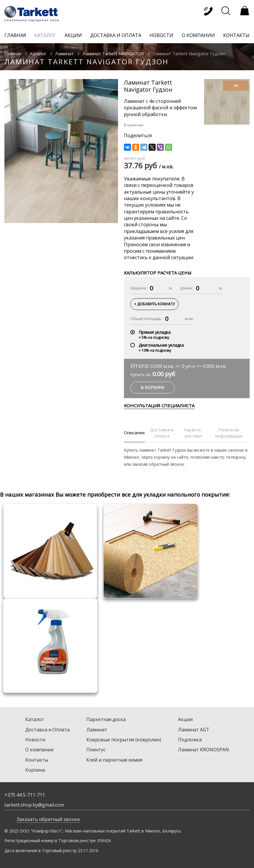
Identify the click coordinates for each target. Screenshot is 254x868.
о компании (198, 35)
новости (161, 35)
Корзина (35, 770)
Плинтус (96, 750)
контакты (236, 35)
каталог (45, 35)
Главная (13, 53)
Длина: (187, 288)
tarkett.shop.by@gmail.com (34, 805)
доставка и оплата (116, 35)
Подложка (190, 740)
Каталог (38, 53)
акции (73, 35)
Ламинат (64, 53)
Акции (185, 719)
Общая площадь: (146, 319)
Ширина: (139, 288)
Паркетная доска (106, 719)
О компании (39, 750)
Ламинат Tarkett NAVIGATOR (113, 53)
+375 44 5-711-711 (25, 795)
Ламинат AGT (194, 730)
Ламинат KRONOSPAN (203, 750)
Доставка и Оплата (47, 730)
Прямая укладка (155, 332)
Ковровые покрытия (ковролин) (124, 740)
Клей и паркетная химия (114, 760)
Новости (35, 740)
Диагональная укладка (161, 345)
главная (15, 35)
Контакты (37, 760)
